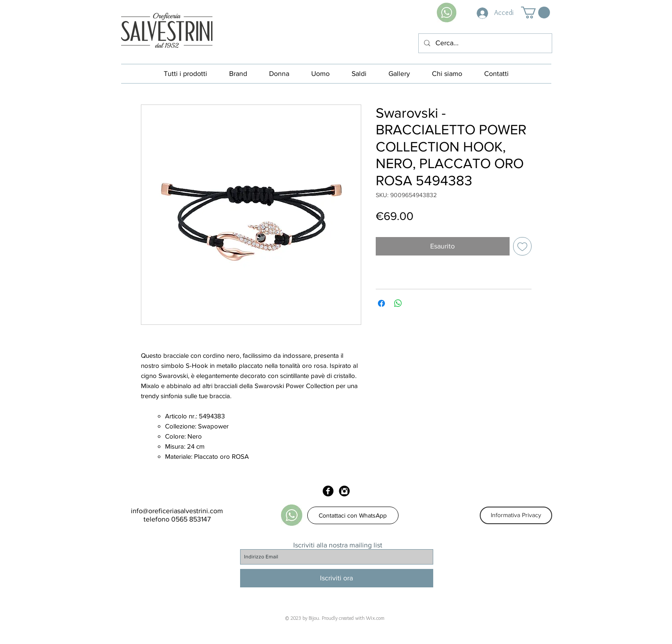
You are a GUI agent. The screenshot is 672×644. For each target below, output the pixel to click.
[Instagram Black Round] (344, 491)
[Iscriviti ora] (337, 578)
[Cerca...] (484, 43)
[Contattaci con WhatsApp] (353, 515)
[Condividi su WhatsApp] (398, 303)
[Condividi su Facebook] (381, 303)
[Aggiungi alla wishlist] (522, 246)
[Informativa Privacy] (516, 515)
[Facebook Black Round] (328, 491)
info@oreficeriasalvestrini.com (177, 511)
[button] (535, 13)
